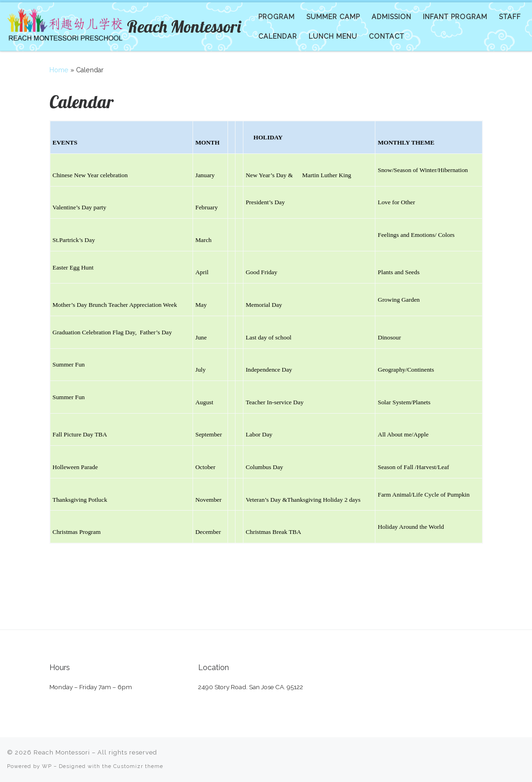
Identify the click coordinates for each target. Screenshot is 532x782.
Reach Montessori (62, 752)
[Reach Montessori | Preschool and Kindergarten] (65, 24)
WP (47, 766)
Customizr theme (138, 766)
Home (59, 70)
